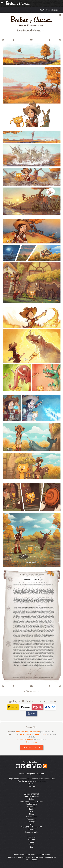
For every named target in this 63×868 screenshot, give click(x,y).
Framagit (31, 822)
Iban (31, 847)
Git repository (31, 742)
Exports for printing (31, 739)
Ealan (31, 799)
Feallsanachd (31, 804)
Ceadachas (31, 819)
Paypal (31, 845)
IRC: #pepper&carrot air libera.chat (31, 781)
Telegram (32, 786)
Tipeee (31, 842)
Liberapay (31, 837)
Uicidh (31, 824)
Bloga (31, 814)
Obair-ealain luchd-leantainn (31, 801)
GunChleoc (41, 30)
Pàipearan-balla (31, 832)
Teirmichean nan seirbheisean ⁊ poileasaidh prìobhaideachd (31, 857)
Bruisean (31, 829)
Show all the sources (31, 748)
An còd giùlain (31, 860)
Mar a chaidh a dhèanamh (32, 827)
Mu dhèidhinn (31, 817)
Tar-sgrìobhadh (32, 691)
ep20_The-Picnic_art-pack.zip (36, 732)
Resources (31, 807)
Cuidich (31, 809)
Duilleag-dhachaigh (31, 794)
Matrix (32, 784)
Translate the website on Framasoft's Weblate (31, 855)
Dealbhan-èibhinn (31, 796)
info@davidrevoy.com (36, 774)
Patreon (31, 840)
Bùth (31, 812)
